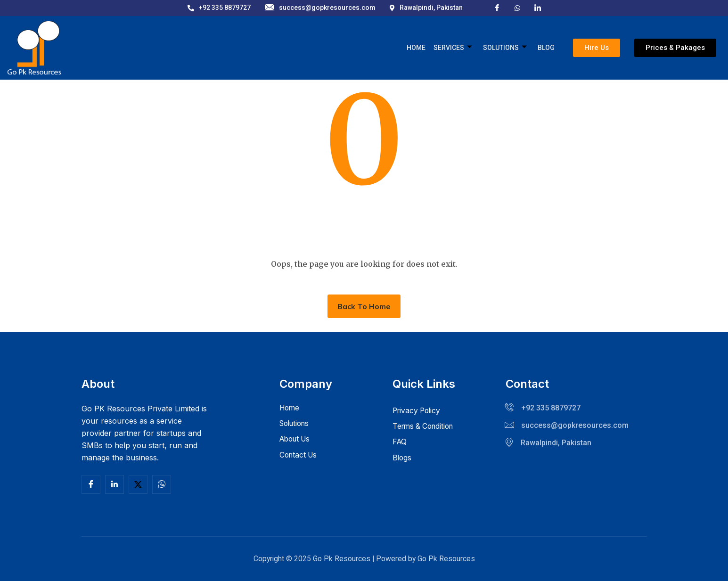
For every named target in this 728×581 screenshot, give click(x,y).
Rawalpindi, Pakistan (426, 8)
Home (418, 48)
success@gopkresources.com (320, 8)
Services (454, 48)
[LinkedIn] (538, 7)
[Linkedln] (115, 484)
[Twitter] (138, 484)
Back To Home (364, 306)
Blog (547, 48)
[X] (517, 7)
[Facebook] (497, 7)
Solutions (506, 48)
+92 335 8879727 (219, 8)
